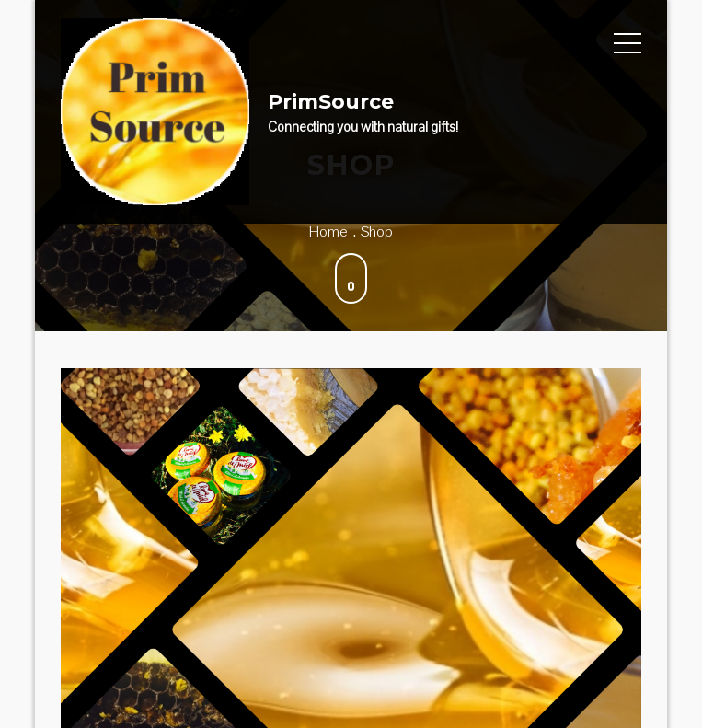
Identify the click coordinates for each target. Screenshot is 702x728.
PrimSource (331, 102)
